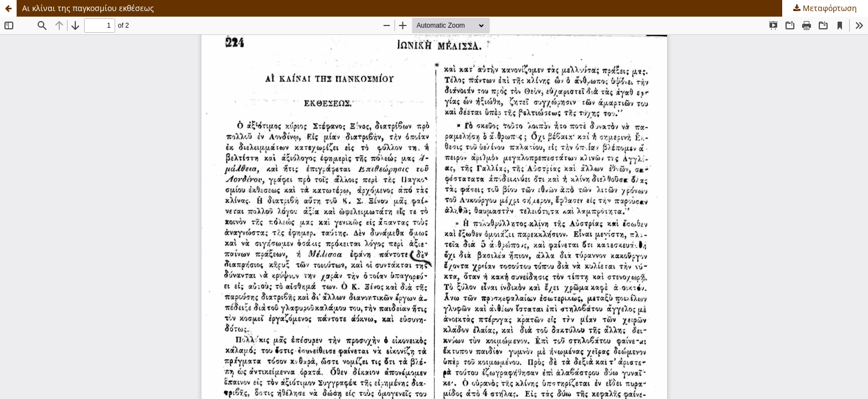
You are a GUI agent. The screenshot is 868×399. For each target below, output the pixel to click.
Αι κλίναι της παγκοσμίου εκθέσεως (88, 8)
